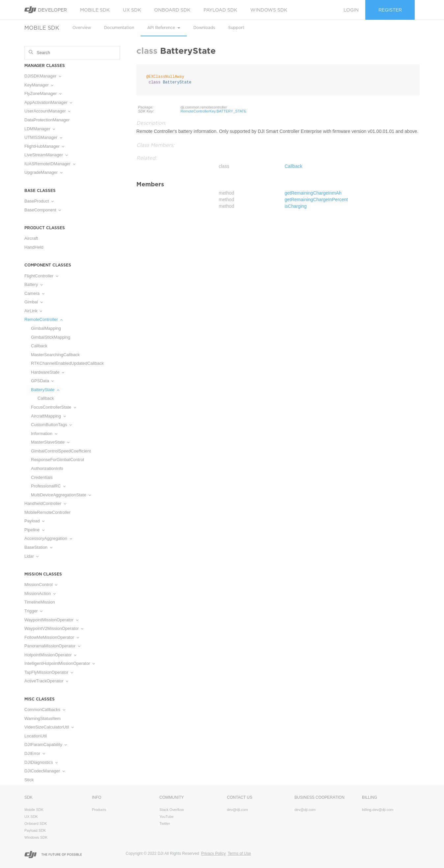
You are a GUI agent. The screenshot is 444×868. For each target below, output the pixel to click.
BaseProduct (39, 201)
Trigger (33, 611)
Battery (34, 284)
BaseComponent (43, 210)
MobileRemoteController (47, 512)
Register (390, 10)
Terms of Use (239, 853)
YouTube (166, 817)
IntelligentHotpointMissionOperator (60, 663)
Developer (46, 10)
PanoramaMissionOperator (52, 646)
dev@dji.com (237, 810)
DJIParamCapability (46, 744)
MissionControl (41, 585)
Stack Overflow (172, 810)
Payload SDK (220, 10)
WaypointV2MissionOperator (54, 628)
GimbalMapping (46, 328)
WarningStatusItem (42, 718)
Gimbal (34, 302)
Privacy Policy (213, 853)
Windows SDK (269, 10)
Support (236, 28)
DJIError (35, 753)
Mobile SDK (95, 10)
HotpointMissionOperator (50, 655)
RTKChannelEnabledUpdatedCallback (67, 363)
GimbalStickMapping (51, 337)
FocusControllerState (54, 407)
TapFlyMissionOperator (49, 672)
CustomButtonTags (51, 425)
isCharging (296, 206)
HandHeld (34, 247)
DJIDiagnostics (41, 762)
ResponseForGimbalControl (57, 460)
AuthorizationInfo (47, 468)
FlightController (41, 276)
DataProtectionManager (47, 120)
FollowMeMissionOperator (52, 637)
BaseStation (38, 547)
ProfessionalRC (48, 486)
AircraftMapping (48, 416)
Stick (29, 780)
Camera (34, 293)
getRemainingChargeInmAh (313, 193)
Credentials (42, 477)
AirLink (33, 311)
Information (44, 434)
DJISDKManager (43, 76)
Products (99, 810)
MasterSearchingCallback (55, 355)
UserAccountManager (47, 111)
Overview (82, 28)
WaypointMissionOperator (51, 620)
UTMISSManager (43, 137)
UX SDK (132, 10)
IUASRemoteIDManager (50, 164)
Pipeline (34, 530)
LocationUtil (36, 736)
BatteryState (45, 390)
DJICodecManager (45, 771)
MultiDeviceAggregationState (61, 495)
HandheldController (45, 503)
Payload (34, 521)
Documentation (119, 28)
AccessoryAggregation (48, 538)
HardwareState (48, 372)
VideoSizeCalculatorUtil (49, 727)
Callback (39, 346)
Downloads (204, 28)
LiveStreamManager (46, 155)
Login (351, 10)
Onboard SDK (172, 10)
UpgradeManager (43, 172)
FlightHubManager (44, 146)
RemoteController (43, 319)
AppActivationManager (48, 102)
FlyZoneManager (43, 93)
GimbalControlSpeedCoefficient (61, 451)
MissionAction (40, 593)
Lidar (31, 556)
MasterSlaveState (50, 442)
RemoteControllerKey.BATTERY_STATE (213, 111)
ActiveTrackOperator (46, 681)
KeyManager (39, 85)
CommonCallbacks (45, 710)
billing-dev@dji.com (378, 810)
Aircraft (31, 238)
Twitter (165, 823)
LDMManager (40, 129)
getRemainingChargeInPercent (316, 200)
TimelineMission (40, 602)
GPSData (42, 381)
